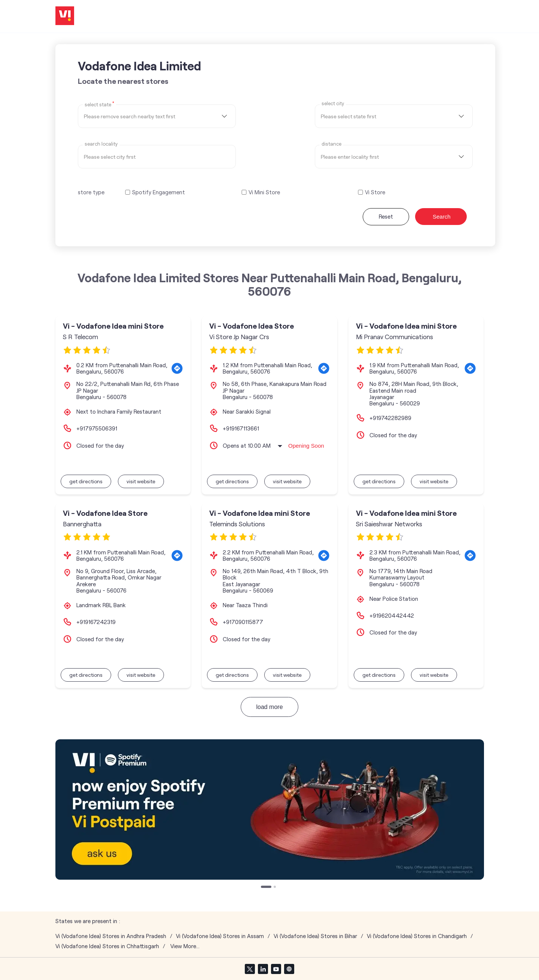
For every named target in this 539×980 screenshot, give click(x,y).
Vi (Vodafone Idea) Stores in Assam (220, 936)
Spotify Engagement (159, 192)
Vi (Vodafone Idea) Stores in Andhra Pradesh (111, 936)
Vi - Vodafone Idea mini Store (113, 326)
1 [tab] (263, 888)
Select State (99, 104)
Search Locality (101, 144)
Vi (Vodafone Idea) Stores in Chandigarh (417, 936)
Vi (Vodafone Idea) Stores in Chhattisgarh (107, 946)
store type (91, 192)
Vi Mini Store (264, 192)
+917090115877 (243, 622)
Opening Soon (306, 446)
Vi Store (375, 192)
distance (331, 144)
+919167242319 (96, 622)
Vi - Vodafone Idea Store (252, 326)
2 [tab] (275, 888)
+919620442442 (392, 615)
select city (333, 104)
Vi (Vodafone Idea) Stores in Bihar (315, 936)
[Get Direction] (177, 368)
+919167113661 (241, 428)
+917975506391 (97, 428)
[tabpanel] (270, 809)
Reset (386, 216)
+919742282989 (390, 418)
